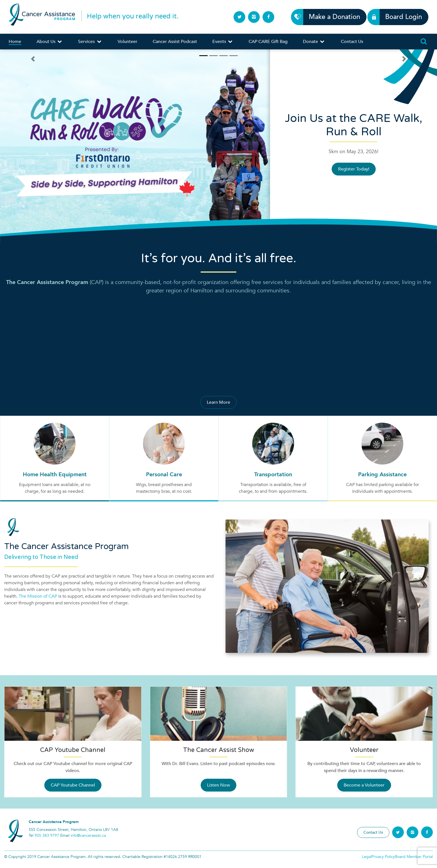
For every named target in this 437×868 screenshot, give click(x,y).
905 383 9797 (47, 835)
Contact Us (352, 42)
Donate (314, 42)
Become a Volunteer (364, 785)
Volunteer (128, 42)
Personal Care (164, 474)
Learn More (219, 402)
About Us (50, 42)
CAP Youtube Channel (73, 785)
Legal (367, 857)
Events (223, 42)
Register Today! (354, 169)
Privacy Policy (383, 857)
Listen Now (219, 785)
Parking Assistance (382, 474)
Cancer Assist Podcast (175, 42)
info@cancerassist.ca (88, 835)
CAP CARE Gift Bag (268, 42)
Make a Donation (331, 17)
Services (90, 42)
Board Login (400, 17)
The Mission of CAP (38, 596)
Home (15, 42)
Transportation (273, 474)
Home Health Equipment (55, 474)
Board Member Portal (414, 857)
